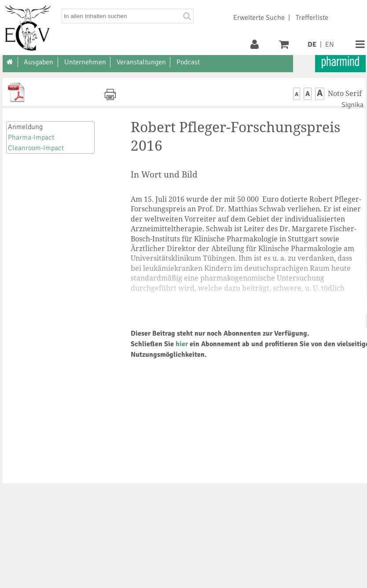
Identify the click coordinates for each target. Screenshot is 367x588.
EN (330, 44)
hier (182, 344)
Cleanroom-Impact (36, 148)
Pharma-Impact (31, 137)
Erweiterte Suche (259, 18)
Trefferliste (312, 18)
